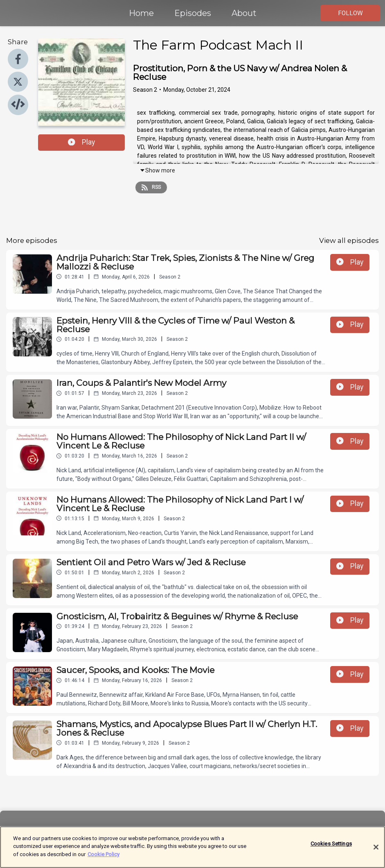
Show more (157, 170)
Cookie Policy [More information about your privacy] (104, 859)
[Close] (376, 852)
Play (81, 142)
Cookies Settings (331, 849)
